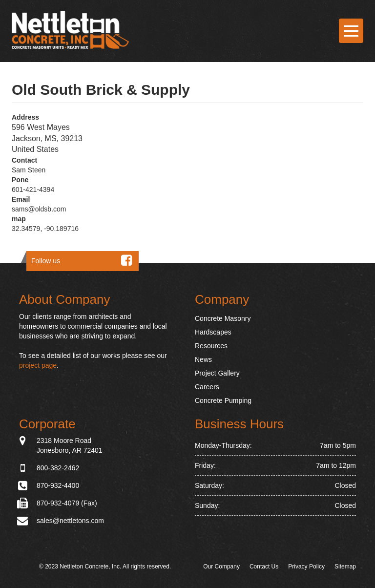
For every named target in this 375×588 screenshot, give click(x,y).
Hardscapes (213, 332)
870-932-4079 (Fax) (67, 503)
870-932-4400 (58, 485)
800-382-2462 (58, 468)
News (203, 359)
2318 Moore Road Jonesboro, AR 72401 (70, 445)
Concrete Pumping (223, 400)
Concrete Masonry (223, 318)
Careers (207, 387)
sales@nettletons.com (70, 521)
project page (38, 365)
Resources (211, 346)
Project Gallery (217, 373)
